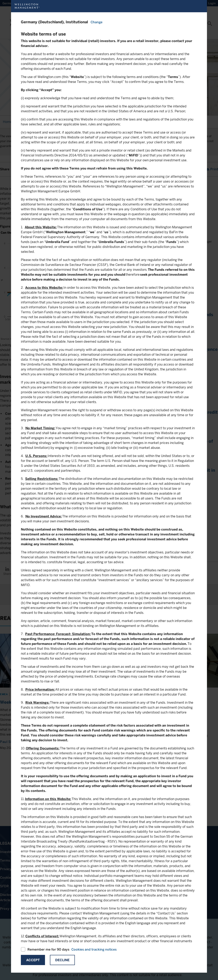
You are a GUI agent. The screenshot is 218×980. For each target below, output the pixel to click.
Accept (33, 960)
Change (97, 22)
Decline (62, 960)
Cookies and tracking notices (94, 949)
